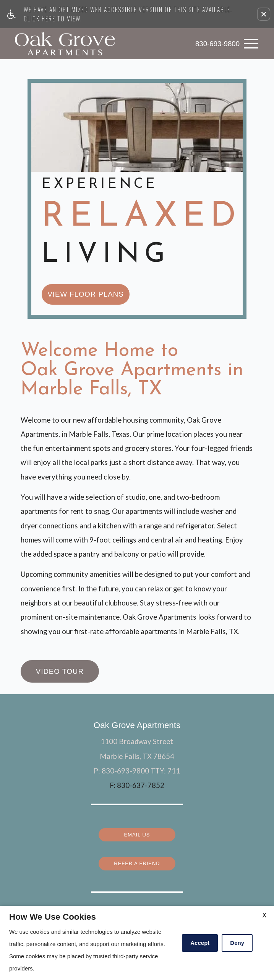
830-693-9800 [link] (217, 43)
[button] (264, 14)
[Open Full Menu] (251, 44)
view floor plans (85, 212)
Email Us (137, 750)
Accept (200, 943)
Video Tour (60, 590)
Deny (237, 943)
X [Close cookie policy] (264, 915)
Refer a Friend (137, 778)
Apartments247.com (126, 883)
